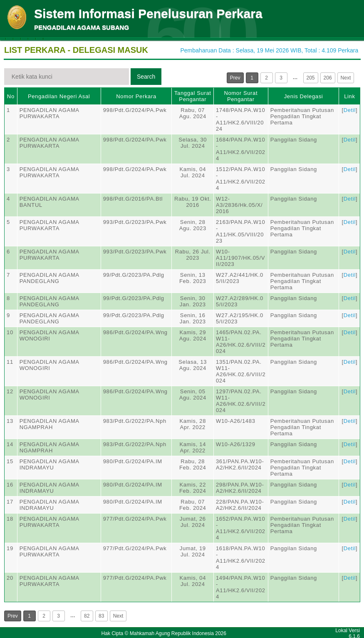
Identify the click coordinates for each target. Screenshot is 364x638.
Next (346, 78)
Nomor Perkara (136, 96)
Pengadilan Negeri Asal (59, 96)
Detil (350, 110)
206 (328, 78)
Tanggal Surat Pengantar (193, 96)
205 (311, 78)
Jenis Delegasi (304, 96)
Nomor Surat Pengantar (241, 96)
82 (87, 616)
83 (101, 616)
